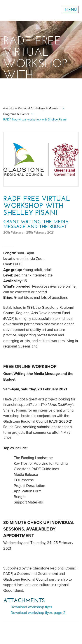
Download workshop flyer (31, 607)
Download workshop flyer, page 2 (38, 613)
